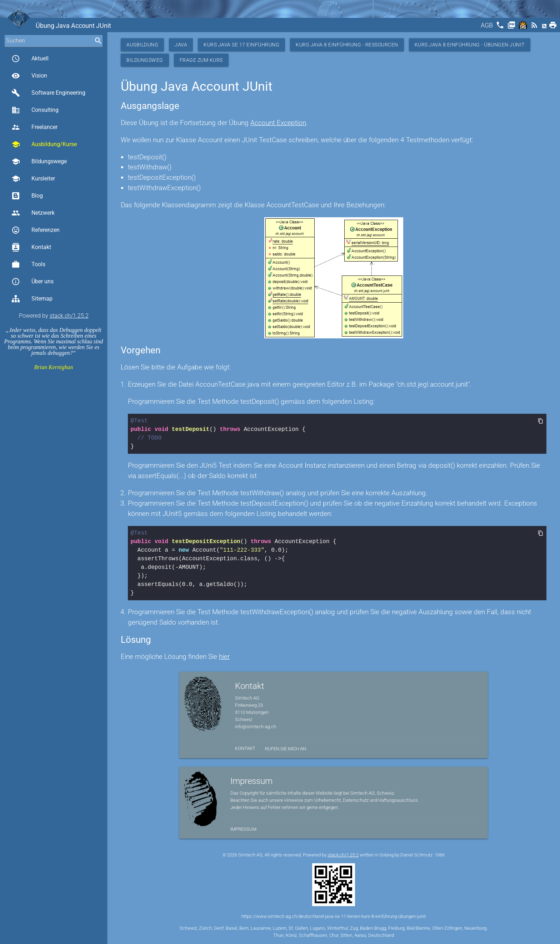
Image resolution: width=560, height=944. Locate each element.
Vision (29, 76)
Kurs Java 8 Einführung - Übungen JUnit (470, 45)
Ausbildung (142, 45)
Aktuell (30, 59)
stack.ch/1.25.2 (69, 316)
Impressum (243, 829)
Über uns (32, 282)
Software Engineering (48, 93)
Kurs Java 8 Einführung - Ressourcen (347, 45)
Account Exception (278, 123)
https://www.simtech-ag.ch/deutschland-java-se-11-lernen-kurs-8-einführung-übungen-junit (334, 916)
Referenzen (36, 230)
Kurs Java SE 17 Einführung (241, 45)
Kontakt (31, 247)
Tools (28, 264)
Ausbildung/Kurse (44, 144)
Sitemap (32, 299)
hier (224, 657)
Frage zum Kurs (201, 60)
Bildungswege (39, 162)
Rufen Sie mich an (286, 749)
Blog (27, 196)
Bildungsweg (145, 60)
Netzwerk (33, 213)
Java (181, 45)
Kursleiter (33, 179)
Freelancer (34, 127)
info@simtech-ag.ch (256, 727)
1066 (440, 855)
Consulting (35, 110)
